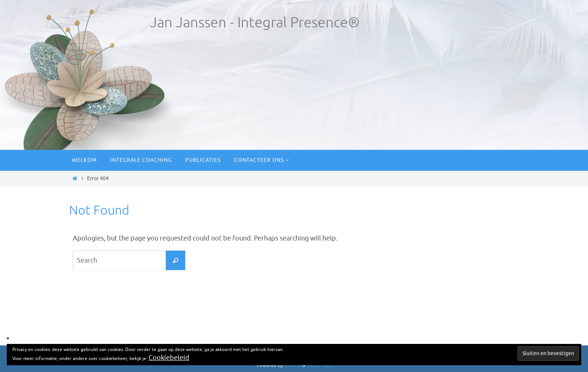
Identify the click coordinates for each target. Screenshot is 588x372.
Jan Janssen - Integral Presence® (255, 23)
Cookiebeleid (169, 358)
